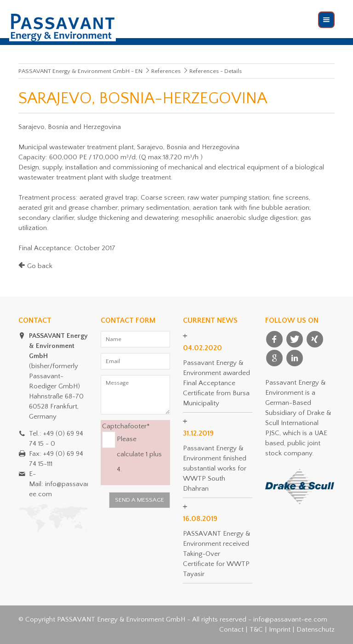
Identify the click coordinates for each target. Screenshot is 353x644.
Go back (40, 266)
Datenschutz (316, 630)
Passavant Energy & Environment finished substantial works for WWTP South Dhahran (215, 468)
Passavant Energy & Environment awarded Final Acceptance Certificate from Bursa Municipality (216, 383)
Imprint (280, 630)
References (166, 71)
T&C (256, 630)
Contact (231, 630)
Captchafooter (126, 426)
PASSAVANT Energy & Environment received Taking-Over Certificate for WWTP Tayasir (216, 554)
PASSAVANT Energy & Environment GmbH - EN (80, 71)
